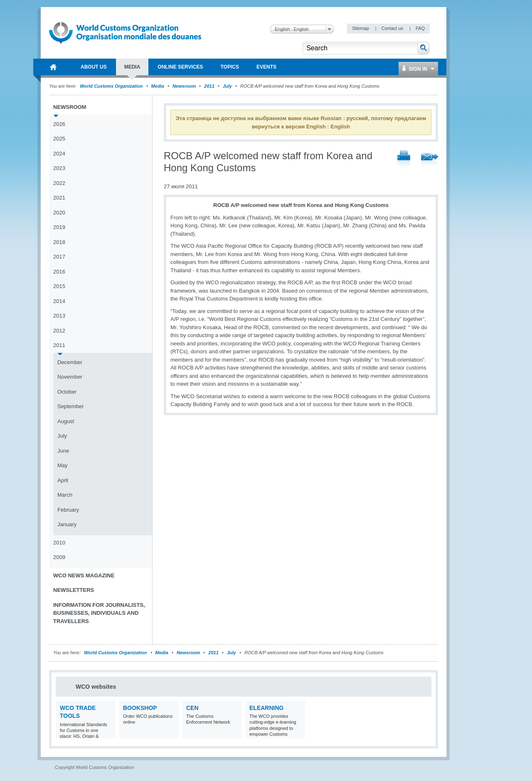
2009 (59, 557)
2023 (59, 168)
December (70, 362)
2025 (59, 139)
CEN (192, 708)
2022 (59, 183)
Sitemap (361, 28)
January (67, 524)
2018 (59, 242)
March (65, 495)
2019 (59, 227)
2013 (59, 316)
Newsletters (74, 590)
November (70, 377)
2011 (209, 86)
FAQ (420, 28)
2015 (59, 286)
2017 (59, 257)
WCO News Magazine (84, 575)
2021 (59, 198)
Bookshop (140, 708)
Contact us (393, 28)
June (63, 451)
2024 (59, 154)
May (63, 465)
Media (158, 86)
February (68, 510)
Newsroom (184, 86)
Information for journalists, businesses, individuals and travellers (99, 613)
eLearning (266, 708)
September (71, 406)
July (227, 86)
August (66, 421)
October (67, 392)
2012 (59, 331)
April (63, 480)
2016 (59, 272)
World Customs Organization (112, 86)
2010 (59, 543)
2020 (59, 213)
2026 (59, 124)
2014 (59, 301)
